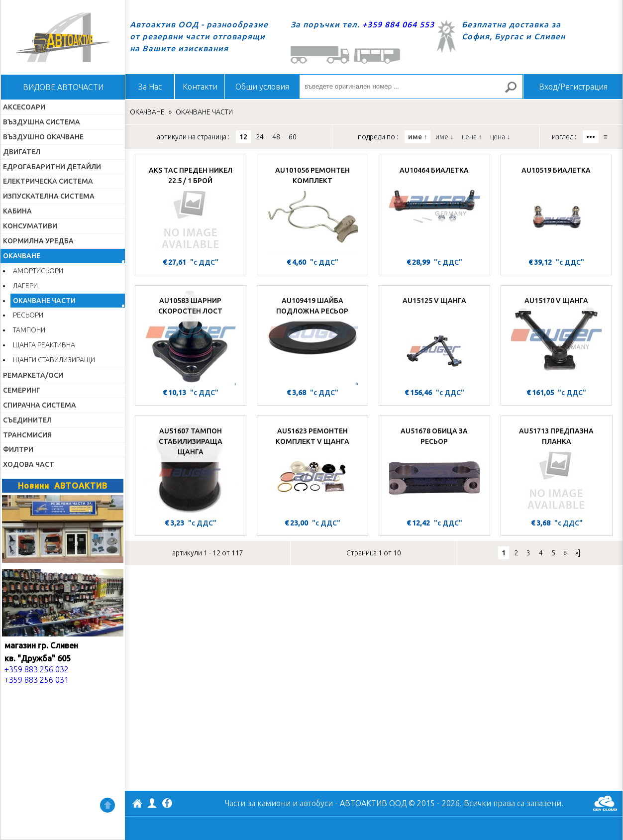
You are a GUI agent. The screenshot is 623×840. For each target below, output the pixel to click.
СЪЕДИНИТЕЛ (27, 420)
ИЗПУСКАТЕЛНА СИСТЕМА (49, 196)
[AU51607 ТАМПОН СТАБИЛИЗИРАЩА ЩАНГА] (191, 468)
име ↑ (417, 137)
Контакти (200, 87)
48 (276, 137)
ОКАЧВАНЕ (22, 256)
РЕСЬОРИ (28, 315)
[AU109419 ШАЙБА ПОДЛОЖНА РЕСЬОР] (312, 338)
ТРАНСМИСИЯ (27, 435)
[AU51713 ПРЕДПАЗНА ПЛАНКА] (557, 468)
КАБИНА (17, 211)
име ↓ (444, 137)
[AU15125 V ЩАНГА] (434, 338)
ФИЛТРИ (18, 449)
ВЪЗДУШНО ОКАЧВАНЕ (43, 137)
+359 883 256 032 (37, 669)
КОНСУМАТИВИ (30, 226)
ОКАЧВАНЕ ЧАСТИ (44, 301)
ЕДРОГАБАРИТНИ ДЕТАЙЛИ (52, 167)
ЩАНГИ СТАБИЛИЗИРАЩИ (54, 360)
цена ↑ (472, 137)
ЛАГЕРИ (25, 286)
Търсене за (515, 91)
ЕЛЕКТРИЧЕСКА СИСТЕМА (48, 181)
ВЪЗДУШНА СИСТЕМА (42, 122)
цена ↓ (500, 137)
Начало (63, 37)
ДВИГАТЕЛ (22, 152)
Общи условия (262, 87)
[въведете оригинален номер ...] (411, 87)
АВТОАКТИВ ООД (137, 805)
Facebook (167, 804)
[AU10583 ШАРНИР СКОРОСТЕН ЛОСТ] (191, 338)
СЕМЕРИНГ (22, 390)
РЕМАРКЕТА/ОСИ (33, 375)
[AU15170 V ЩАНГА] (556, 338)
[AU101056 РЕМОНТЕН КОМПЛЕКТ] (312, 208)
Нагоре (107, 805)
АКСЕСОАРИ (24, 107)
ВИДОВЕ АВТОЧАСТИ (63, 87)
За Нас (150, 87)
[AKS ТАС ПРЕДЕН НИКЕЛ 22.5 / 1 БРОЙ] (191, 208)
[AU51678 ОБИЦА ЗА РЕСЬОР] (434, 468)
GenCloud (605, 803)
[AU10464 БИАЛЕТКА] (434, 208)
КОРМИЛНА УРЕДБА (38, 241)
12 (243, 137)
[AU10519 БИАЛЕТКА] (556, 208)
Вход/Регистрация (573, 87)
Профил (152, 803)
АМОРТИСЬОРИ (38, 271)
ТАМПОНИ (29, 330)
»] (578, 553)
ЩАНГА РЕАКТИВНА (44, 345)
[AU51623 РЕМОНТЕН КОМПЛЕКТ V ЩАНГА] (312, 468)
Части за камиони (258, 803)
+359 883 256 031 (37, 680)
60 (293, 137)
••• (591, 137)
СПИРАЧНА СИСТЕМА (40, 405)
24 (260, 137)
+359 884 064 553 (398, 24)
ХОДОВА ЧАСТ (29, 464)
